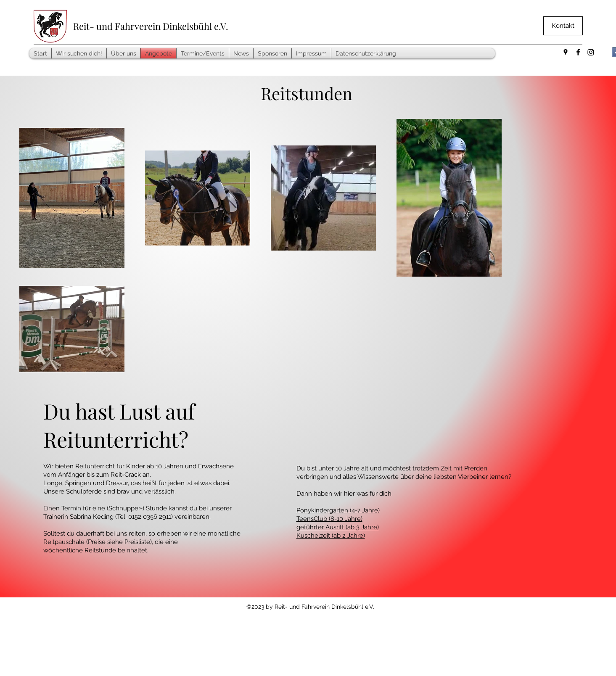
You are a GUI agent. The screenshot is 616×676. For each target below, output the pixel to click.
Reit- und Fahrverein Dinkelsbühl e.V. (151, 26)
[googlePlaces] (566, 52)
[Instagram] (591, 52)
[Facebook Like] (501, 56)
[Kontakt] (563, 26)
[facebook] (578, 52)
